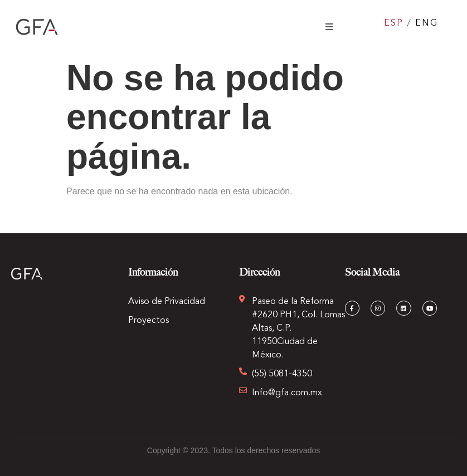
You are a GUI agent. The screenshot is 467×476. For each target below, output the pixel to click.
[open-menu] (329, 27)
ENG (427, 23)
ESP (394, 23)
